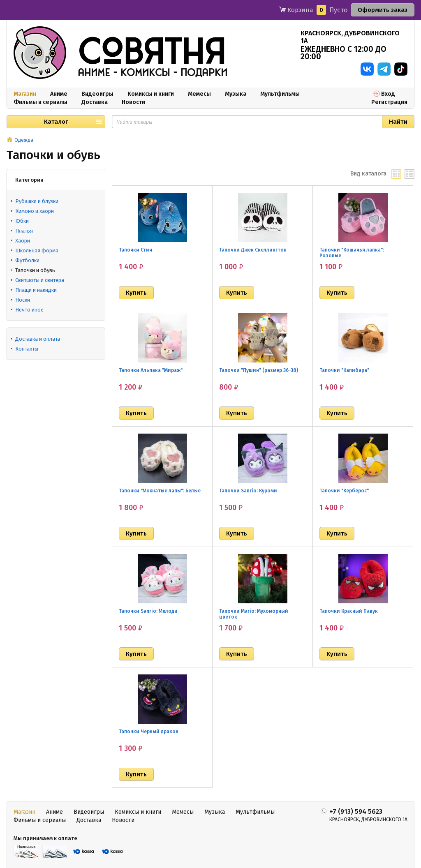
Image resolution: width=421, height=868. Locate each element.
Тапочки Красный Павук (349, 611)
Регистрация (389, 102)
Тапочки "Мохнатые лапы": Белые (160, 491)
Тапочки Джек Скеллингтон (253, 250)
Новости (133, 102)
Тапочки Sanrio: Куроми (248, 491)
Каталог (56, 122)
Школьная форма (37, 250)
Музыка (236, 94)
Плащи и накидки (36, 290)
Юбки (22, 221)
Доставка (95, 102)
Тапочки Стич (135, 250)
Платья (24, 231)
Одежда (24, 140)
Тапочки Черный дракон (149, 732)
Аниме (59, 94)
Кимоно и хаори (35, 211)
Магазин (25, 94)
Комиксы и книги (151, 94)
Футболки (27, 260)
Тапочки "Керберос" (344, 491)
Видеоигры (97, 94)
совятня (152, 53)
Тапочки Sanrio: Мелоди (148, 611)
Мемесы (199, 94)
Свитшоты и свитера (40, 280)
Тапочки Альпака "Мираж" (151, 370)
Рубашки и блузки (37, 201)
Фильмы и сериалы (40, 102)
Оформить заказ (383, 10)
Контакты (27, 349)
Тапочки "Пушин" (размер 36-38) (259, 370)
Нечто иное (29, 310)
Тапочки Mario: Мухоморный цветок (254, 614)
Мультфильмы (280, 94)
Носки (23, 300)
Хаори (23, 241)
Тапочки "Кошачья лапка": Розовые (352, 253)
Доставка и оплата (38, 339)
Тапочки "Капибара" (344, 370)
